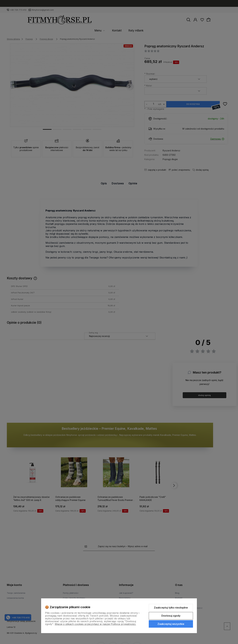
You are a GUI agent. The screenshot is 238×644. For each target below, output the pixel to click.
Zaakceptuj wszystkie (171, 624)
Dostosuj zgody (171, 616)
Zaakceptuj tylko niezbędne (171, 608)
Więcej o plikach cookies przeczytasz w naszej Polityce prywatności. (95, 624)
